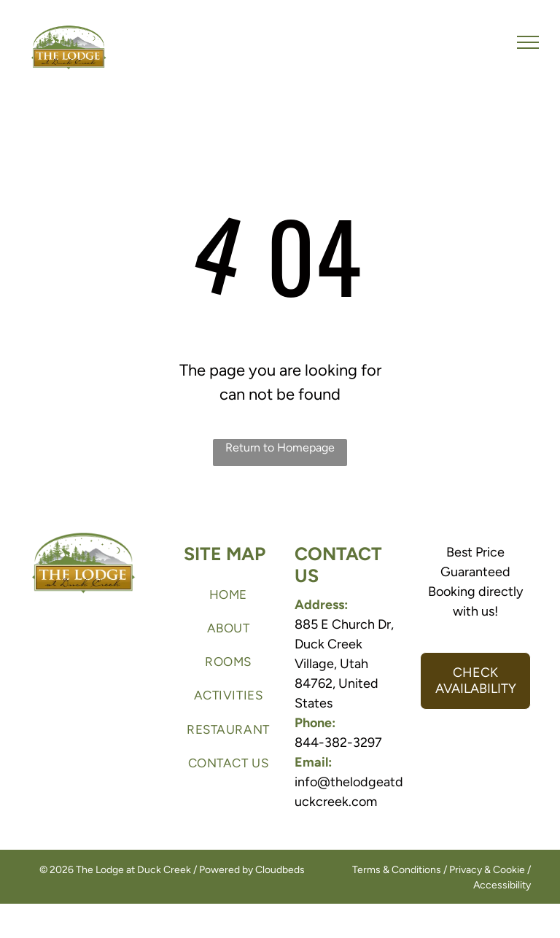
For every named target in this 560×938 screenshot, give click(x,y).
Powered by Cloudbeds (252, 870)
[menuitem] (228, 594)
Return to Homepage (280, 447)
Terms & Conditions (397, 870)
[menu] (528, 42)
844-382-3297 (338, 743)
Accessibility (502, 885)
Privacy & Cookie (487, 870)
